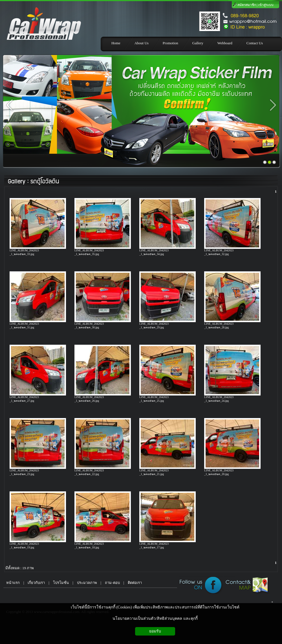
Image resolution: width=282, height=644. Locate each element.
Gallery (16, 182)
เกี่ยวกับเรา (36, 583)
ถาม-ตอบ (112, 583)
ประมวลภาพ (87, 583)
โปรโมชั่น (61, 583)
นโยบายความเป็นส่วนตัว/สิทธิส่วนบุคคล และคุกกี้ (155, 618)
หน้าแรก (12, 583)
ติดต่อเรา (135, 583)
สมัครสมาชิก (247, 5)
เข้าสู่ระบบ (266, 5)
